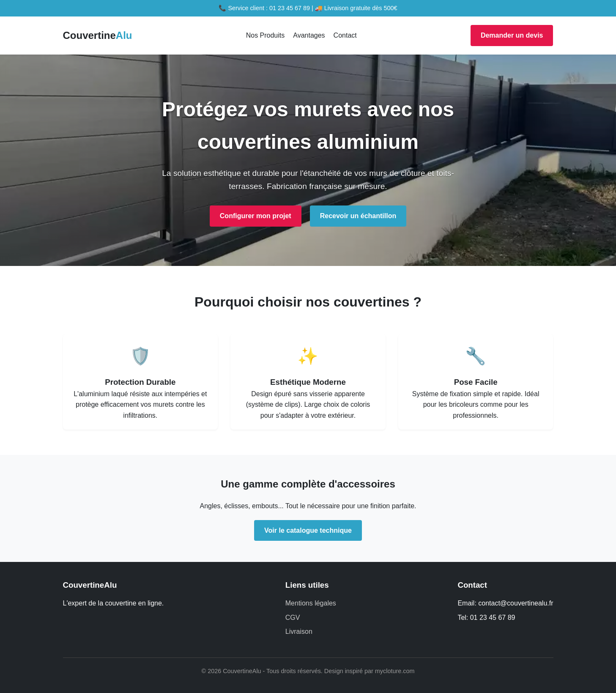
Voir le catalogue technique (308, 530)
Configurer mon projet (256, 216)
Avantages (309, 35)
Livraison (299, 631)
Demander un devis (512, 35)
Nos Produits (266, 35)
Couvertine (98, 35)
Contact (345, 35)
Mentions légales (311, 603)
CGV (293, 618)
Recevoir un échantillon (358, 216)
